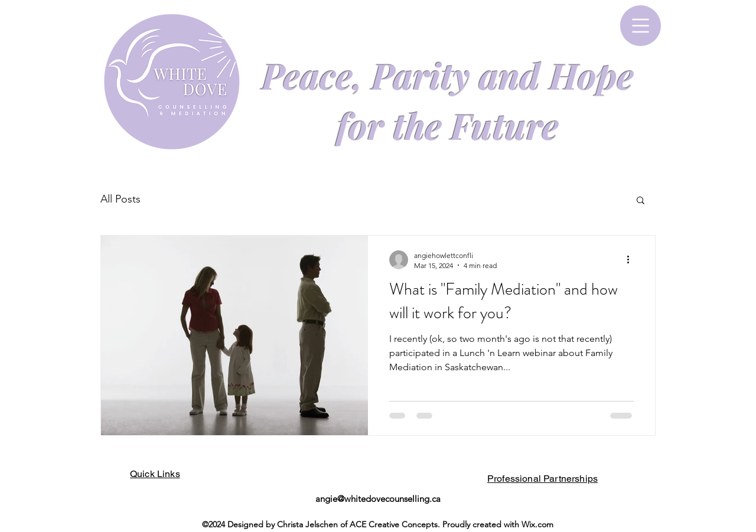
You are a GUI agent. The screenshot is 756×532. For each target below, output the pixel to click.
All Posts (120, 199)
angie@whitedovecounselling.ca (378, 499)
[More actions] (632, 260)
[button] (641, 26)
